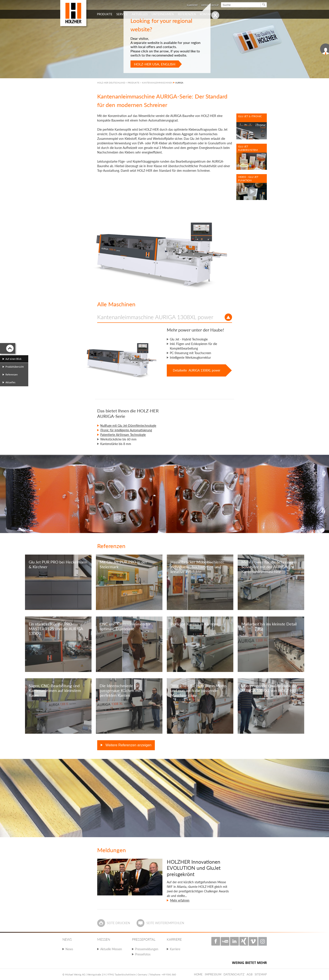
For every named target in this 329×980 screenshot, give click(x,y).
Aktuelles (10, 382)
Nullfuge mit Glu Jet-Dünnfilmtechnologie (128, 426)
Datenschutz (234, 974)
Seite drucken (118, 923)
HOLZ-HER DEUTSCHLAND (111, 83)
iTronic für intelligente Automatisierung (126, 430)
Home (198, 974)
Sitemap (261, 974)
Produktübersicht (15, 367)
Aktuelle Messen (111, 949)
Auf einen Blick (13, 359)
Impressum (213, 974)
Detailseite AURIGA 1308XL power (197, 370)
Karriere (175, 949)
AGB (250, 974)
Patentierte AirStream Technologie (123, 435)
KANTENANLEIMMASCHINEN (157, 83)
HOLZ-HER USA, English (155, 64)
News (69, 949)
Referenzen (12, 374)
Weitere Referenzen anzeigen (128, 745)
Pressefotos (143, 954)
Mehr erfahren (180, 900)
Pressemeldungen (147, 949)
